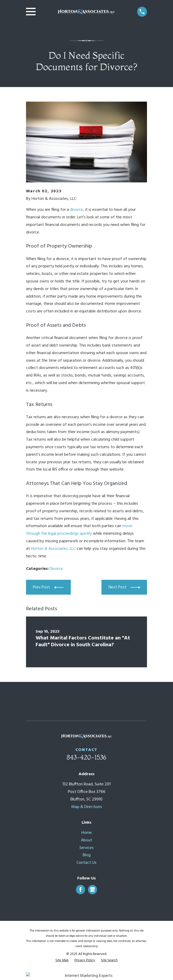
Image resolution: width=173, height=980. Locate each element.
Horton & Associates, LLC (53, 549)
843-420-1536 (86, 757)
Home (87, 833)
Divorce (56, 569)
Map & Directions (87, 807)
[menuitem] (62, 960)
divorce (76, 210)
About (86, 840)
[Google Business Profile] (92, 889)
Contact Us (86, 863)
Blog (87, 855)
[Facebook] (81, 889)
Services (86, 848)
